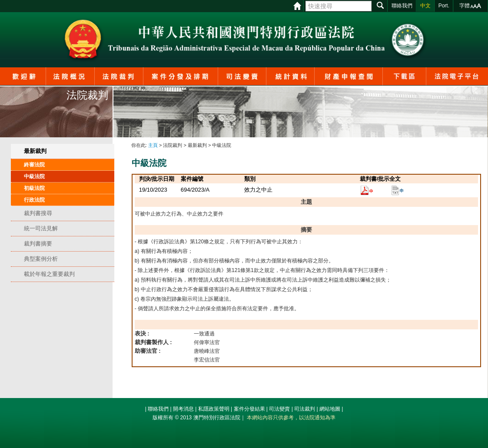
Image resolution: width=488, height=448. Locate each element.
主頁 (153, 145)
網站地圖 (330, 409)
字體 (465, 6)
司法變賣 (279, 409)
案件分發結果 (249, 409)
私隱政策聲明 (214, 409)
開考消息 (183, 409)
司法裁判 (305, 409)
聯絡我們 (158, 409)
